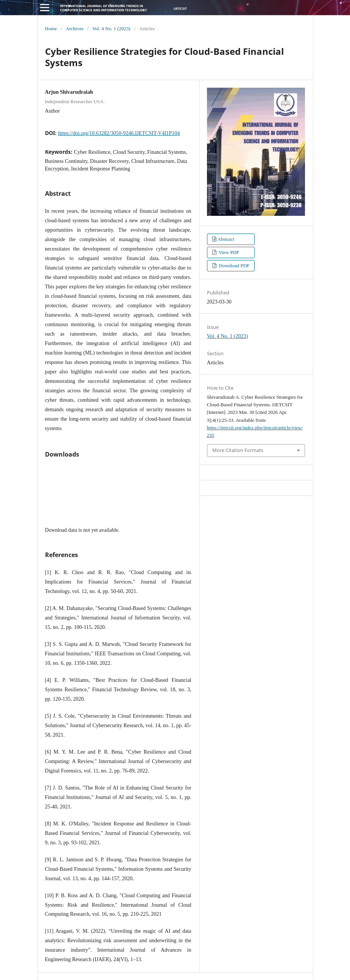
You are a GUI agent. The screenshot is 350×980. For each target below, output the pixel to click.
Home (51, 29)
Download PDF (234, 266)
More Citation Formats (238, 450)
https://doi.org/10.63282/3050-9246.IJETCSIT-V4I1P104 (119, 133)
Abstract (226, 239)
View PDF (229, 252)
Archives (74, 29)
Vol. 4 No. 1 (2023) (111, 29)
